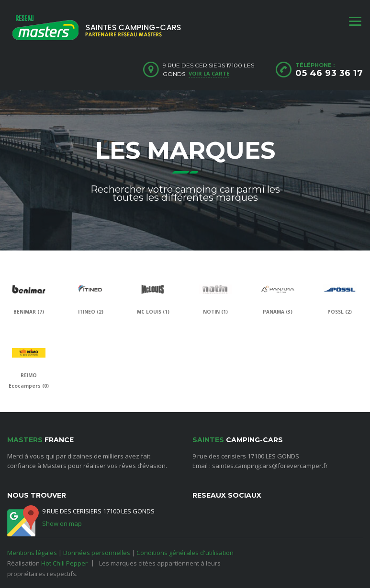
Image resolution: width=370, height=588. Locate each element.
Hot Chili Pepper (64, 563)
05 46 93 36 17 (329, 73)
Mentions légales (32, 553)
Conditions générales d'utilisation (185, 553)
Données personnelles (97, 553)
